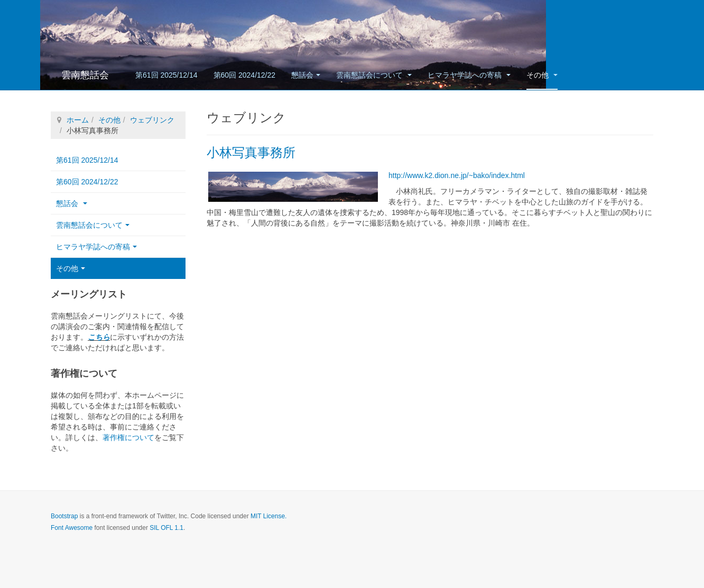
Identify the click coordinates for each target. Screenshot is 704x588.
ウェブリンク (152, 120)
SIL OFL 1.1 (166, 528)
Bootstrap (64, 516)
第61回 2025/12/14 (166, 75)
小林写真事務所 (251, 152)
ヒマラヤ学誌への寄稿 (469, 75)
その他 (542, 75)
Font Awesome (72, 528)
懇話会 (306, 75)
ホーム (78, 120)
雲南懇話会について (374, 75)
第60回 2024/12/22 (245, 75)
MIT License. (268, 516)
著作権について (128, 437)
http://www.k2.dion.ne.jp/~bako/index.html (457, 175)
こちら (99, 337)
